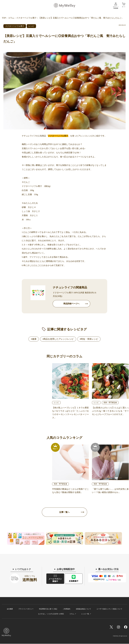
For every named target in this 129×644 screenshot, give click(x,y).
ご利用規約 (67, 609)
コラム (11, 18)
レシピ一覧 (85, 614)
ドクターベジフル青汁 (26, 18)
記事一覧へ (64, 512)
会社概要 (10, 609)
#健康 (34, 339)
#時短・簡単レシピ (89, 339)
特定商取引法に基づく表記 (48, 609)
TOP (4, 18)
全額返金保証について (83, 609)
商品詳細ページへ (71, 304)
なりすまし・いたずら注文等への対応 (51, 614)
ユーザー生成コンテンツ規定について (109, 609)
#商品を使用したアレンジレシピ (58, 339)
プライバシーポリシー (26, 609)
